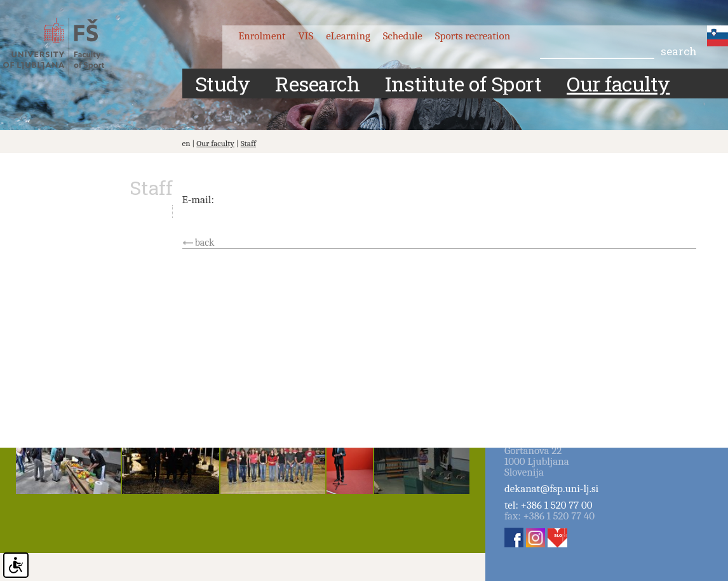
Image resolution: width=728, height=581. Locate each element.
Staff (248, 143)
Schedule (403, 36)
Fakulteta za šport (65, 46)
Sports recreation (473, 36)
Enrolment (262, 36)
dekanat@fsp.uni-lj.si (551, 489)
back (205, 243)
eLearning (348, 36)
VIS (306, 36)
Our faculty (215, 143)
